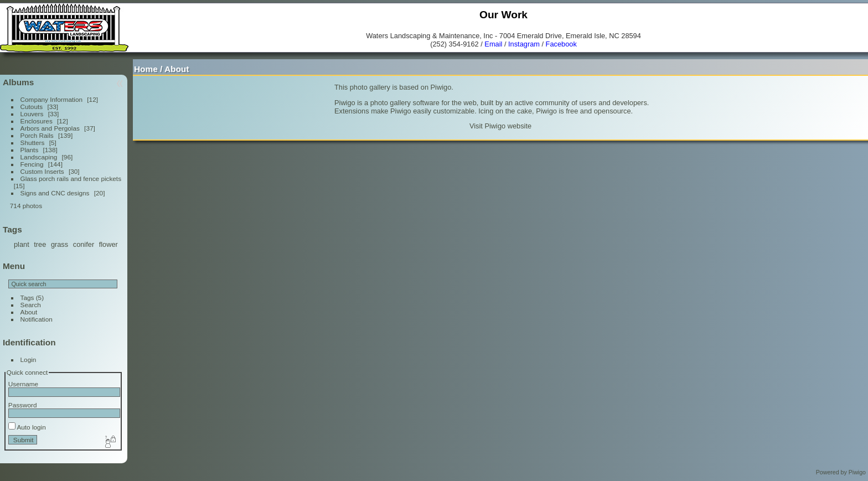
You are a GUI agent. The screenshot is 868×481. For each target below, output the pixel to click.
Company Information (51, 99)
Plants (30, 150)
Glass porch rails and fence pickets (71, 179)
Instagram (524, 44)
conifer (84, 244)
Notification (37, 319)
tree (40, 244)
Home (146, 69)
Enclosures (37, 121)
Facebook (561, 44)
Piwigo (857, 472)
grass (60, 244)
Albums (18, 82)
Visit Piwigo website (500, 126)
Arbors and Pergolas (50, 128)
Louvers (32, 114)
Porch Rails (37, 135)
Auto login (27, 427)
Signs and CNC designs (55, 193)
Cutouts (32, 107)
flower (108, 244)
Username (23, 384)
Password (23, 405)
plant (22, 244)
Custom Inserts (42, 171)
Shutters (33, 143)
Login (29, 360)
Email (493, 44)
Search (31, 305)
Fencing (32, 164)
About (29, 312)
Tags (27, 298)
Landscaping (39, 157)
